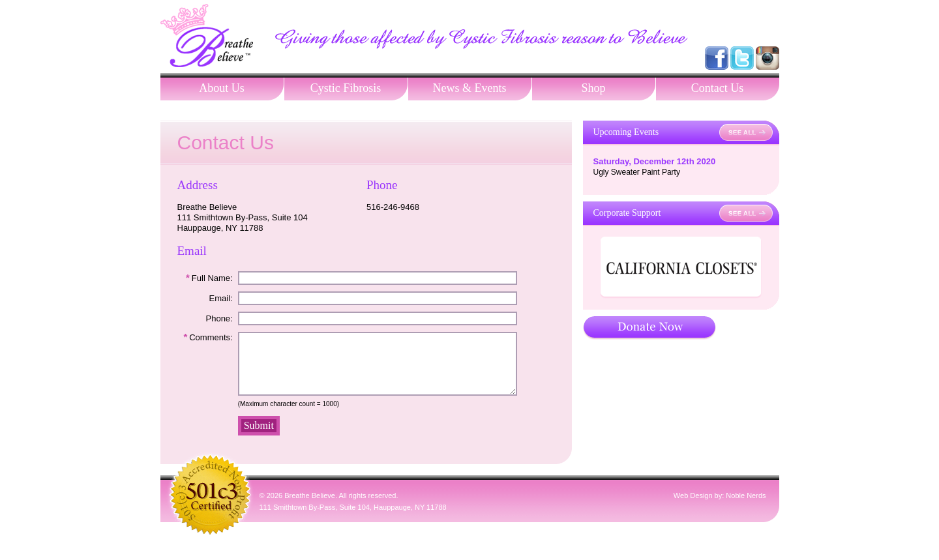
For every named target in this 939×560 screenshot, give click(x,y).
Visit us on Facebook (717, 58)
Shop (593, 88)
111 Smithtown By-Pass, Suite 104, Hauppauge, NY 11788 (353, 519)
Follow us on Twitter (742, 58)
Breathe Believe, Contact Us (207, 36)
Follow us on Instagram (768, 58)
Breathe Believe (310, 507)
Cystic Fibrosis (346, 88)
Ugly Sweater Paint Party (637, 172)
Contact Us (718, 88)
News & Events (470, 88)
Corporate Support (627, 213)
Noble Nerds (746, 507)
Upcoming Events (626, 132)
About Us (222, 88)
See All (746, 132)
